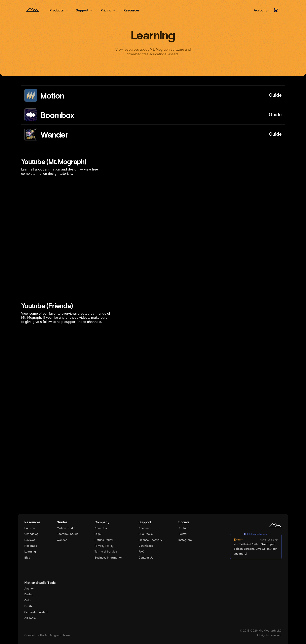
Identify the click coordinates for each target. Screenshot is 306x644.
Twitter (183, 534)
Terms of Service (106, 552)
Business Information (108, 558)
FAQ (141, 552)
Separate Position (36, 612)
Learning (30, 552)
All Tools (30, 618)
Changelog (31, 534)
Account (144, 528)
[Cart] (276, 10)
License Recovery (150, 540)
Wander (62, 540)
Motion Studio (66, 528)
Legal (98, 534)
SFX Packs (146, 534)
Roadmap (31, 546)
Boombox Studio (68, 534)
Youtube (184, 528)
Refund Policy (104, 540)
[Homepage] (33, 10)
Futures (29, 528)
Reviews (30, 540)
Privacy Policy (104, 546)
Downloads (146, 546)
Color (28, 600)
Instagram (185, 540)
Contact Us (146, 558)
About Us (101, 528)
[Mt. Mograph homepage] (275, 525)
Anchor (29, 589)
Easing (29, 594)
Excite (28, 606)
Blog (27, 558)
